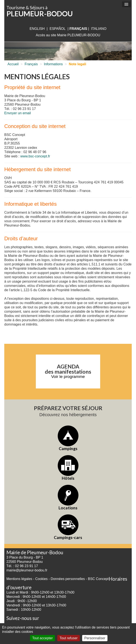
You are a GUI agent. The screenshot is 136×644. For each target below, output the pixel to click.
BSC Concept (98, 579)
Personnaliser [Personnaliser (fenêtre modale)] (95, 638)
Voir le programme (68, 377)
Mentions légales (19, 579)
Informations (53, 64)
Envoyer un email (18, 113)
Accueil (13, 64)
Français (31, 64)
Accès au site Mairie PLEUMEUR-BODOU (68, 35)
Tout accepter (42, 638)
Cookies (41, 579)
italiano (99, 29)
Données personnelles (68, 579)
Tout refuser (68, 638)
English (37, 29)
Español (57, 29)
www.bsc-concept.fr (35, 156)
